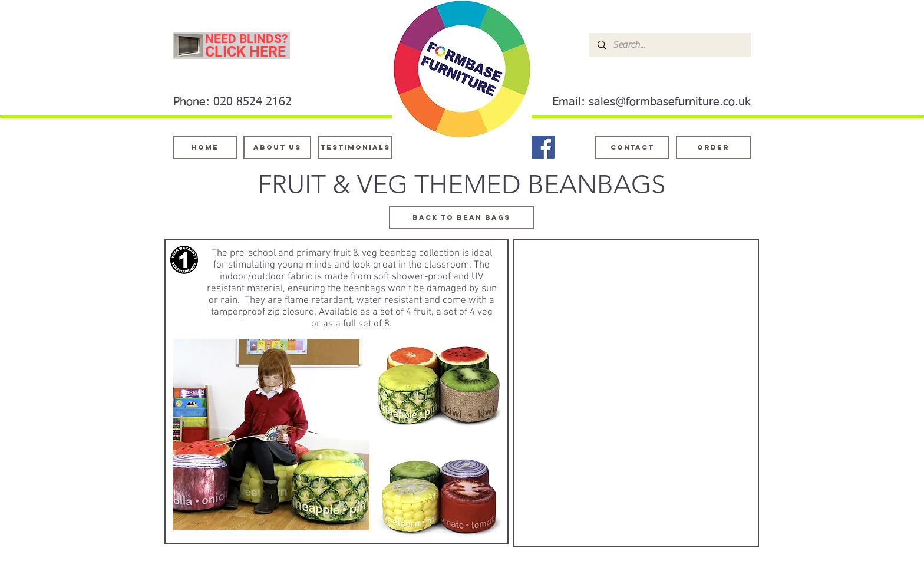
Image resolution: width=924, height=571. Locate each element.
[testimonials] (355, 147)
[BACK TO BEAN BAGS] (461, 217)
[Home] (205, 147)
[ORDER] (713, 147)
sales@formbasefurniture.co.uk (670, 102)
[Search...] (669, 45)
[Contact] (632, 147)
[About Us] (277, 147)
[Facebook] (543, 147)
